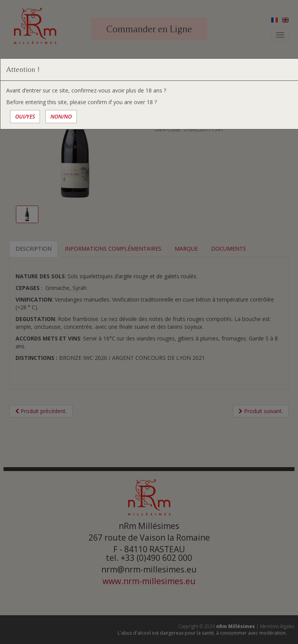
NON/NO (61, 116)
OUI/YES (25, 116)
